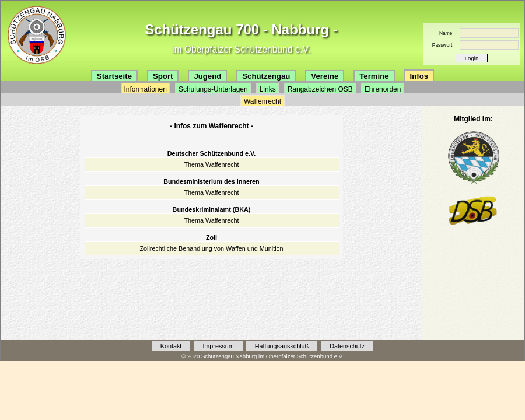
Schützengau (266, 76)
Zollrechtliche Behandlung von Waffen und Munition (211, 249)
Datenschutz (347, 346)
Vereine (325, 76)
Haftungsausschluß (282, 346)
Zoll (211, 237)
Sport (163, 76)
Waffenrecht (262, 101)
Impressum (218, 346)
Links (268, 89)
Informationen (146, 89)
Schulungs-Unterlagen (213, 89)
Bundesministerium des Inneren (211, 181)
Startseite (114, 76)
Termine (374, 76)
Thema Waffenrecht (211, 164)
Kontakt (171, 346)
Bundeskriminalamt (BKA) (212, 209)
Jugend (207, 76)
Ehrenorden (383, 89)
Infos (419, 76)
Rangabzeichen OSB (320, 89)
